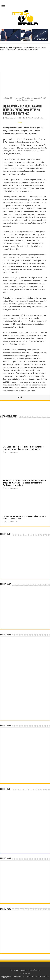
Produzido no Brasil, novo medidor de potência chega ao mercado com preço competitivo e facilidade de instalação (24, 483)
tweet (20, 122)
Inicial (4, 48)
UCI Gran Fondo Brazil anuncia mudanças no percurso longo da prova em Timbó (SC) (23, 448)
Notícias (12, 48)
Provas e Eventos (38, 118)
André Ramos (35, 970)
